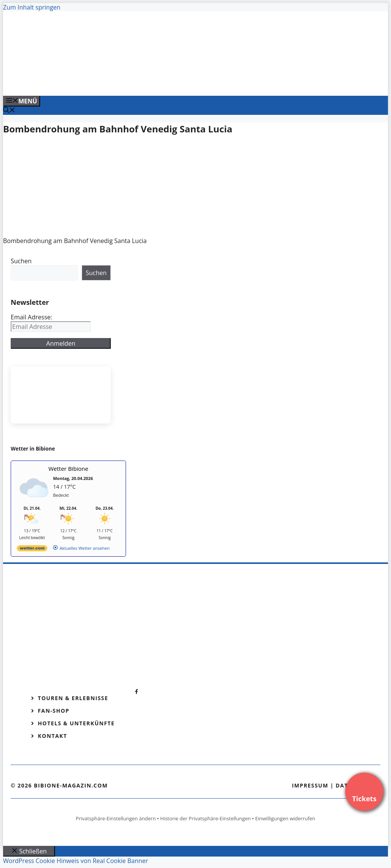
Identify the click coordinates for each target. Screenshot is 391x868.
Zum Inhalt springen (32, 7)
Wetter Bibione (69, 469)
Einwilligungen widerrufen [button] (285, 818)
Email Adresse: (32, 317)
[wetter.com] (32, 550)
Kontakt (53, 736)
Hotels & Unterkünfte (76, 723)
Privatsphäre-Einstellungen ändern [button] (116, 818)
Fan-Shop (54, 711)
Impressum (310, 785)
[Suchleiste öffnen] (9, 111)
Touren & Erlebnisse (73, 698)
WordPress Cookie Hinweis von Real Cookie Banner (76, 861)
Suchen (21, 261)
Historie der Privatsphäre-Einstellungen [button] (206, 818)
